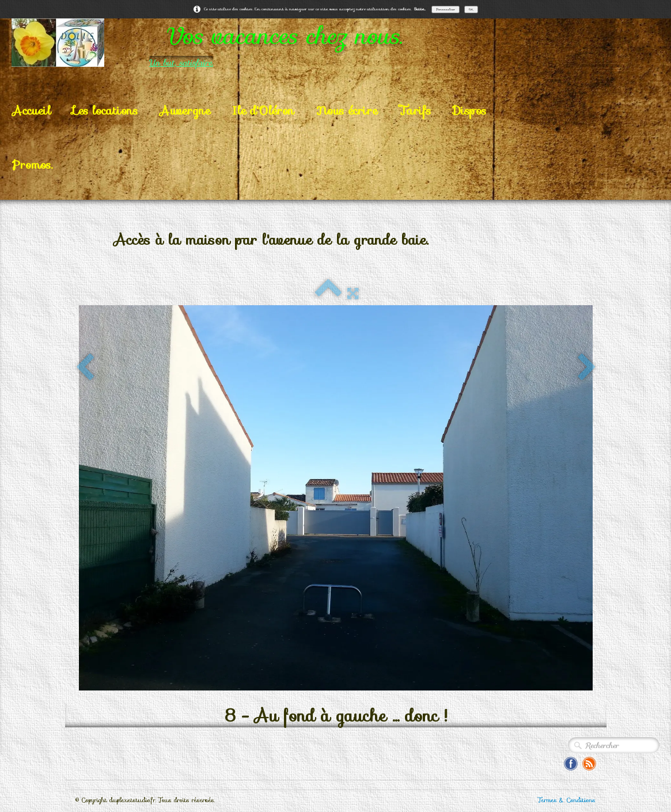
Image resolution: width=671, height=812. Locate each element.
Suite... (420, 9)
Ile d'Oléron (263, 111)
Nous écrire (347, 111)
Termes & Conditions (567, 800)
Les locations (105, 111)
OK (471, 9)
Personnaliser (446, 9)
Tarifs (415, 111)
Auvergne (185, 111)
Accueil (31, 111)
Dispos (469, 111)
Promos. (32, 165)
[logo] (253, 43)
